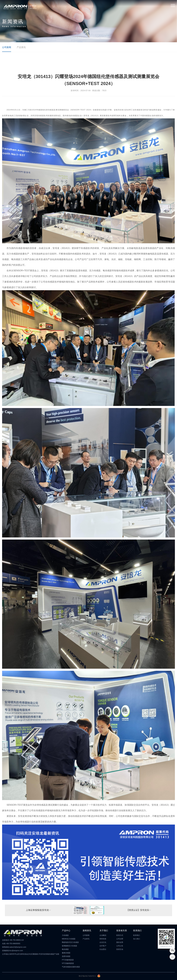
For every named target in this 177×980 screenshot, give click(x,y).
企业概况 (103, 935)
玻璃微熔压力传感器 (69, 946)
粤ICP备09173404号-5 (87, 976)
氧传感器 (65, 949)
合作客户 (103, 946)
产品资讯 (21, 47)
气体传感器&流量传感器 (71, 967)
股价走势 (120, 942)
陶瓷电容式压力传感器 (70, 942)
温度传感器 (66, 956)
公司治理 (120, 939)
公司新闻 (7, 47)
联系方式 (120, 935)
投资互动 (120, 949)
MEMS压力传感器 (69, 939)
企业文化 (103, 942)
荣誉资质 (103, 939)
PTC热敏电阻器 (68, 960)
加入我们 (137, 939)
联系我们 (137, 935)
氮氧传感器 (66, 953)
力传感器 (65, 935)
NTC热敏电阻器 (68, 963)
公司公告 (120, 946)
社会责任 (103, 949)
